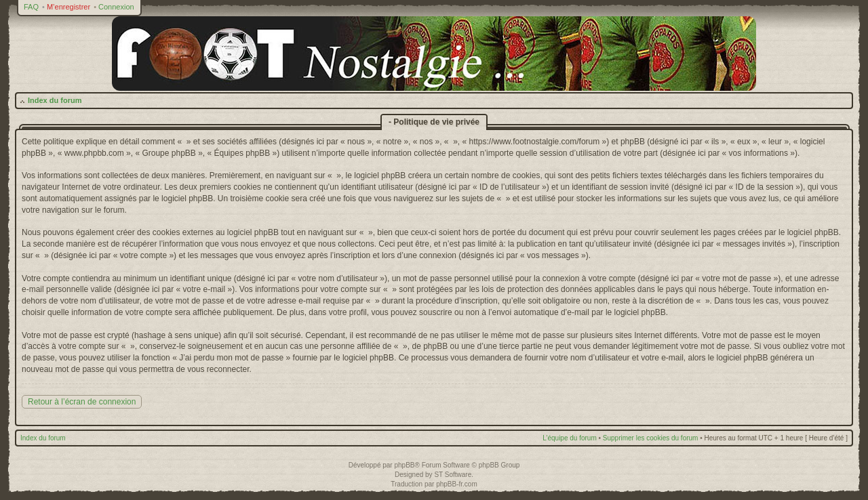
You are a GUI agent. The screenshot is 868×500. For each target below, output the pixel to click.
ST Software (453, 475)
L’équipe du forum (570, 438)
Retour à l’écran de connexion (82, 402)
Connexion (116, 7)
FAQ (31, 7)
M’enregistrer (68, 7)
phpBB (404, 465)
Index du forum (55, 100)
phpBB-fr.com (457, 484)
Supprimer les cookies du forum (651, 438)
